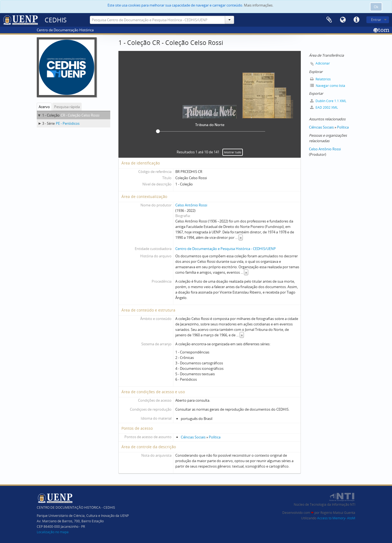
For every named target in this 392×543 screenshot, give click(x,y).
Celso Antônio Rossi (191, 205)
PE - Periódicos (68, 123)
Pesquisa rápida (67, 107)
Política (215, 437)
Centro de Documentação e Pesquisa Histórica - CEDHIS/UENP (226, 249)
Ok (376, 7)
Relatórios (320, 79)
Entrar (376, 20)
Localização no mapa (53, 532)
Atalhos (356, 20)
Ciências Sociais (193, 437)
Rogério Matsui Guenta (338, 513)
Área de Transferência (329, 20)
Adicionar (323, 63)
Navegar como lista (328, 86)
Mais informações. (259, 5)
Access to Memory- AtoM (336, 518)
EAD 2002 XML (324, 107)
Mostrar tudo (233, 152)
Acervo (44, 107)
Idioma (343, 20)
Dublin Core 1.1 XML (328, 101)
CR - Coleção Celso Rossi (80, 115)
